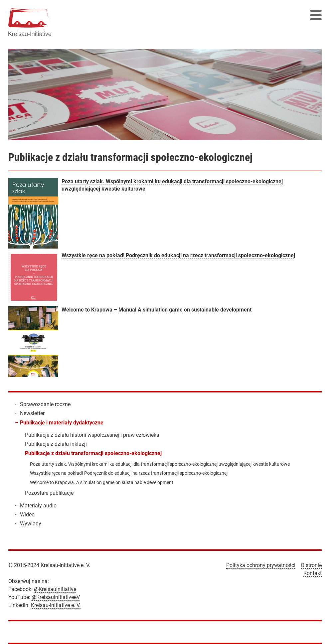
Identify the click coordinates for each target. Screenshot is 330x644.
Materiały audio (38, 506)
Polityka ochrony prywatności (261, 565)
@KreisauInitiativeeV (56, 597)
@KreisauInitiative (55, 589)
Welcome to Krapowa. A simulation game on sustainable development (102, 482)
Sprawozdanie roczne (45, 404)
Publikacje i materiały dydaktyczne (62, 423)
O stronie (311, 565)
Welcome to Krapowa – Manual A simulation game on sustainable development (157, 310)
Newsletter (32, 413)
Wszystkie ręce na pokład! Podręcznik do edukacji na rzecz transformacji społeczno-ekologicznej (178, 255)
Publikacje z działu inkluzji (56, 444)
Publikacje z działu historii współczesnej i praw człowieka (92, 435)
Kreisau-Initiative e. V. (56, 605)
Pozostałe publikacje (49, 493)
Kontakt (313, 573)
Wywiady (31, 524)
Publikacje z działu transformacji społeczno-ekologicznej (93, 453)
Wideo (27, 515)
